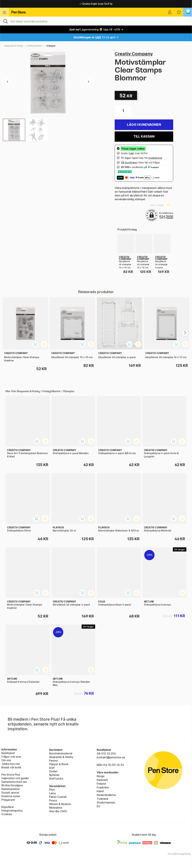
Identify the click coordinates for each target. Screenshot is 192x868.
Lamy (53, 793)
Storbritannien (106, 802)
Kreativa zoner (11, 796)
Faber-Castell (58, 797)
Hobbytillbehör (35, 46)
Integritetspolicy (12, 811)
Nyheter (54, 775)
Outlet (53, 771)
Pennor (54, 761)
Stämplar (51, 46)
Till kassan (144, 136)
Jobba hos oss (11, 764)
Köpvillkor (8, 807)
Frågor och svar (11, 757)
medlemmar (155, 158)
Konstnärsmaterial (61, 753)
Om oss (6, 760)
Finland (101, 784)
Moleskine (56, 808)
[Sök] (96, 21)
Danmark (102, 780)
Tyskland (102, 799)
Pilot (52, 790)
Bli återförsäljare (12, 785)
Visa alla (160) (58, 811)
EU (98, 806)
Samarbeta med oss (14, 782)
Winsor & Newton (60, 804)
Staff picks (56, 779)
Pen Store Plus (11, 775)
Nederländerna (106, 795)
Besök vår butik (11, 767)
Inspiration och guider (15, 778)
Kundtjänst (8, 753)
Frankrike (103, 787)
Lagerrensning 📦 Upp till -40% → (96, 29)
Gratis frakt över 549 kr (96, 4)
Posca (53, 800)
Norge (101, 776)
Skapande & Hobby (14, 46)
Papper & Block (59, 764)
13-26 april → (96, 37)
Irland (100, 791)
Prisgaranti (8, 800)
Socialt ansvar (10, 793)
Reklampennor (11, 789)
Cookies (7, 814)
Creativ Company (134, 54)
